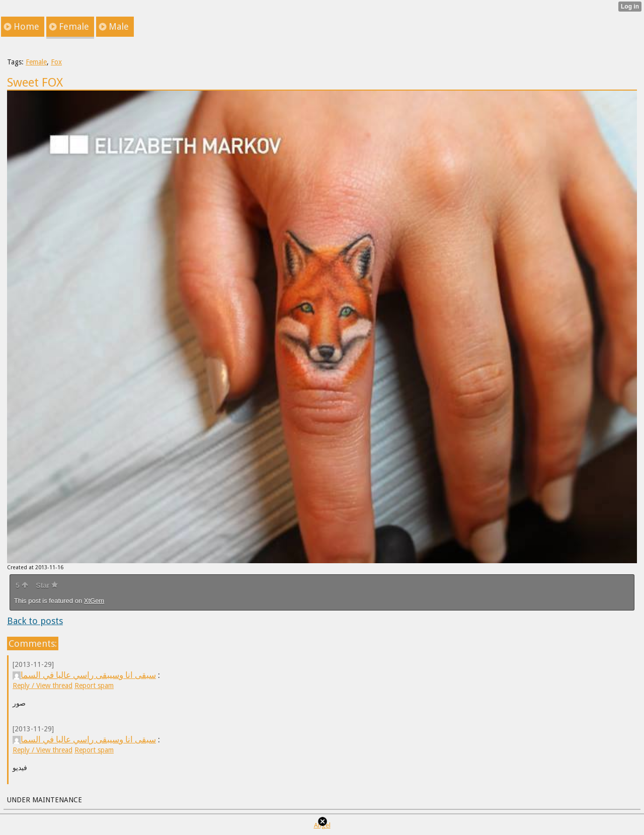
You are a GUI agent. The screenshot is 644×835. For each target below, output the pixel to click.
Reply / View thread (43, 686)
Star (47, 585)
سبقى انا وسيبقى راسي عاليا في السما (84, 675)
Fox (56, 62)
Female (36, 62)
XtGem (94, 601)
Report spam (94, 686)
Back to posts (35, 621)
